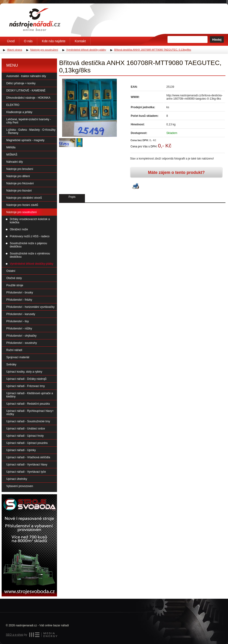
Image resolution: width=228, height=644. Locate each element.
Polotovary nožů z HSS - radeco (30, 236)
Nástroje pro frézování (20, 183)
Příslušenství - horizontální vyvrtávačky (30, 307)
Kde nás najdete (54, 41)
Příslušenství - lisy (18, 321)
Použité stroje (15, 285)
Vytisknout (135, 186)
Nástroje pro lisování (19, 191)
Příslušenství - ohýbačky (21, 336)
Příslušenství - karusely (21, 314)
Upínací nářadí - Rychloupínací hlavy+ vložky (30, 413)
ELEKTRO (13, 105)
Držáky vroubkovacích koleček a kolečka (30, 221)
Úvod (11, 41)
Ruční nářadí (14, 350)
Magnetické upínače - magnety (25, 140)
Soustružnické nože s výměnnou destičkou (30, 255)
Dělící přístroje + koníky (21, 83)
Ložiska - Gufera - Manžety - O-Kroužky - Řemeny (31, 131)
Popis (72, 197)
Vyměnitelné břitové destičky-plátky (32, 264)
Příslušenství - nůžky (19, 329)
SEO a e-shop (15, 635)
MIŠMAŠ (12, 155)
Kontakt (80, 41)
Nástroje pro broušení (20, 169)
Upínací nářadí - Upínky (21, 450)
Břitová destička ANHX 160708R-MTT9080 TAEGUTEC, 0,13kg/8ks (153, 50)
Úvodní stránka (35, 20)
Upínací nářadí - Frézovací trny (25, 386)
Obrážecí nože (19, 229)
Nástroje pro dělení (18, 176)
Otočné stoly (14, 278)
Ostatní (11, 271)
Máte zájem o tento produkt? (176, 172)
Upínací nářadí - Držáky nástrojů (26, 379)
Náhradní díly (15, 162)
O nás (28, 41)
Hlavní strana (15, 50)
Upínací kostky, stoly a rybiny (24, 372)
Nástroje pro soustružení (22, 212)
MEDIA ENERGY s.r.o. (43, 635)
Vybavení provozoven (20, 486)
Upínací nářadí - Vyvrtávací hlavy (27, 465)
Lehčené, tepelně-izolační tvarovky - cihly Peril (29, 121)
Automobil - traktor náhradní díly (26, 76)
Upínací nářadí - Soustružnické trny (28, 421)
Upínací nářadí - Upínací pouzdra (27, 443)
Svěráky (11, 364)
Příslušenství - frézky (19, 300)
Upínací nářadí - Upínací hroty (25, 436)
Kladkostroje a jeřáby (19, 112)
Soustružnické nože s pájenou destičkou (28, 245)
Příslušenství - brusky (20, 293)
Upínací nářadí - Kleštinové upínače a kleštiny (30, 395)
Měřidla (11, 147)
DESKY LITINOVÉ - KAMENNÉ (26, 91)
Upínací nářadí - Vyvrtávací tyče (26, 472)
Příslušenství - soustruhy (22, 343)
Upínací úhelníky (17, 479)
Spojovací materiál (18, 357)
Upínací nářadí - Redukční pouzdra (28, 404)
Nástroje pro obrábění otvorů (24, 198)
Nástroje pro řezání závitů (22, 205)
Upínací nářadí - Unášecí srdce (26, 429)
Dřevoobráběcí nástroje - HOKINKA (28, 98)
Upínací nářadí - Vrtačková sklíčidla (28, 457)
